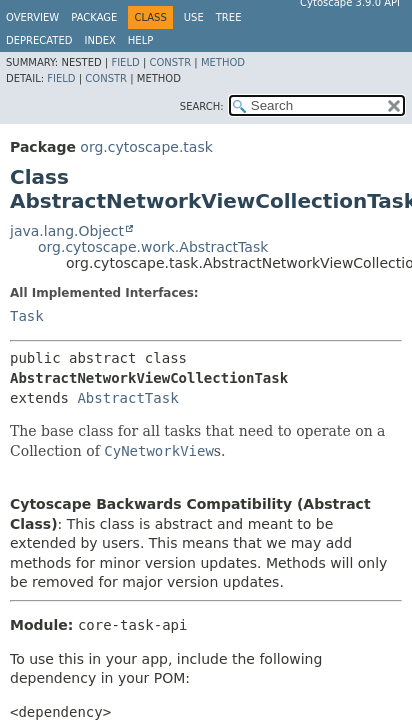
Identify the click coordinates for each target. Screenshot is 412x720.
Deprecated (39, 40)
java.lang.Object (67, 231)
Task (27, 316)
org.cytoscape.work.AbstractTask (153, 247)
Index (100, 40)
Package (94, 17)
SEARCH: (202, 106)
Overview (32, 17)
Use (194, 17)
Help (140, 40)
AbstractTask (127, 398)
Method (223, 62)
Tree (229, 17)
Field (125, 62)
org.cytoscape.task (146, 147)
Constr (170, 62)
